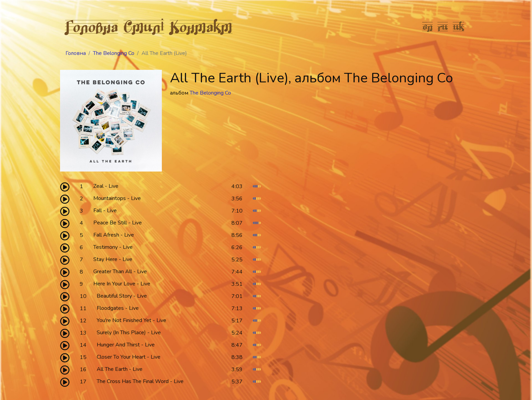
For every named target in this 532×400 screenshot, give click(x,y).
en (428, 26)
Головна (92, 26)
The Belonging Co (114, 53)
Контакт (201, 26)
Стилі (144, 26)
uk (459, 26)
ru (443, 26)
